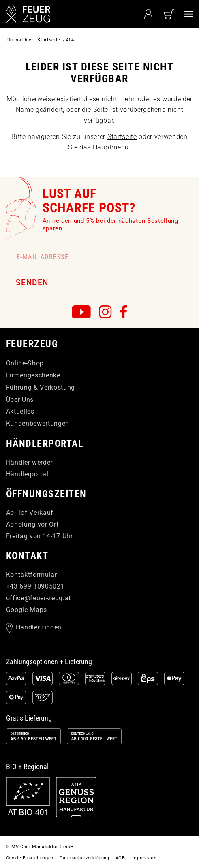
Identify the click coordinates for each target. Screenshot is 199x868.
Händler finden (39, 627)
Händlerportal (27, 474)
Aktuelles (20, 411)
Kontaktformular (32, 575)
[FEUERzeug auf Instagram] (105, 312)
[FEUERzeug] (47, 14)
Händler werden (30, 462)
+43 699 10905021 (35, 586)
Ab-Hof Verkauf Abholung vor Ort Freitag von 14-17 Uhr (40, 524)
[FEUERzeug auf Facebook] (124, 312)
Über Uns (20, 400)
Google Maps (27, 610)
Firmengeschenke (33, 375)
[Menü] (189, 14)
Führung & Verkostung (41, 387)
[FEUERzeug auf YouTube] (81, 312)
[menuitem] (189, 14)
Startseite (122, 137)
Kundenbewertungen (38, 423)
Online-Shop (25, 363)
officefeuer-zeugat (39, 598)
